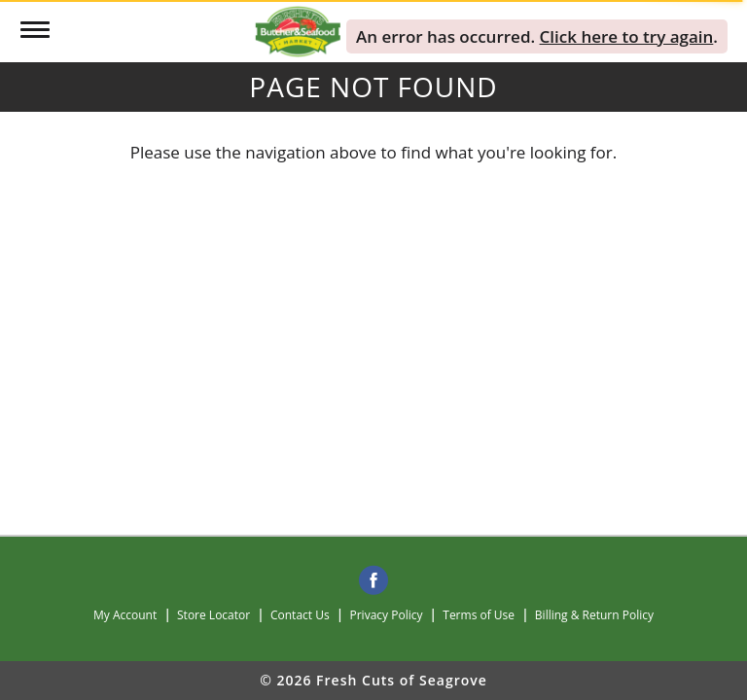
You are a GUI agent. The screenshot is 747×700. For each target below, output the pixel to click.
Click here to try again (627, 36)
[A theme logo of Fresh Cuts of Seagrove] (298, 30)
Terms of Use (479, 615)
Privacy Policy (387, 615)
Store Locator (213, 615)
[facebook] (373, 581)
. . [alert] (537, 36)
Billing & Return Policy (594, 615)
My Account (125, 615)
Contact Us (300, 615)
